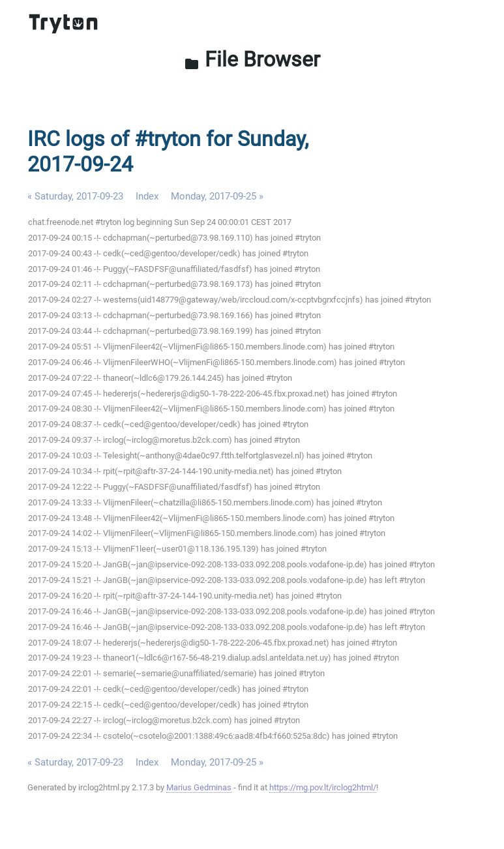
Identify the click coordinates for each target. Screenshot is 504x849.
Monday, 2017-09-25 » (217, 196)
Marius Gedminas (199, 787)
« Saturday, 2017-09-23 (75, 196)
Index (147, 196)
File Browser (252, 59)
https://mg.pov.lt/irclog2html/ (323, 787)
